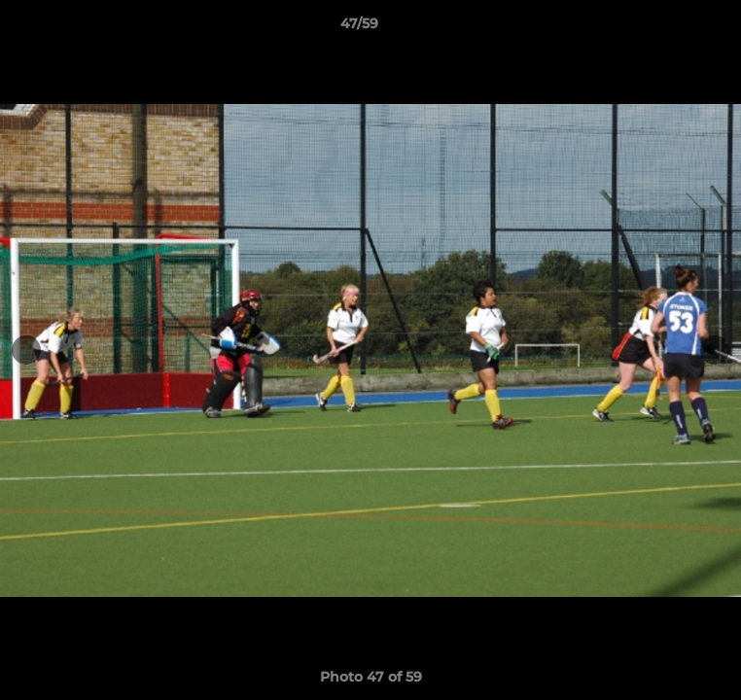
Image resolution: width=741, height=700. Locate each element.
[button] (671, 28)
